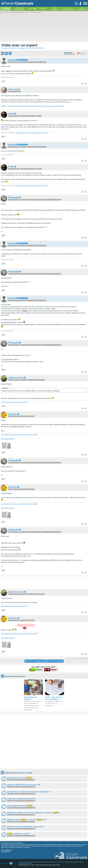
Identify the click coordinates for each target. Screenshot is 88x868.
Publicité (80, 862)
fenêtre (25, 311)
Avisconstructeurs (68, 9)
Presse (68, 862)
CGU (63, 862)
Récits (19, 9)
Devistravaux (54, 9)
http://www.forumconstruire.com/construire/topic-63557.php (32, 133)
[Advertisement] (44, 583)
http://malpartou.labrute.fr (8, 439)
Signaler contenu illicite (30, 862)
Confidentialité (22, 864)
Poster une (55, 661)
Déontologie (74, 862)
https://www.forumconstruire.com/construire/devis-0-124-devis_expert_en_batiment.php (35, 106)
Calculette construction (54, 862)
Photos (31, 9)
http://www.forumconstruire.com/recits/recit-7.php (15, 402)
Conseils (43, 9)
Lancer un (35, 661)
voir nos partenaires (6, 852)
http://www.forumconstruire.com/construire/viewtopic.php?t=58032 (19, 435)
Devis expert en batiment (31, 698)
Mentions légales (42, 862)
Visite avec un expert (19, 45)
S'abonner (82, 53)
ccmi (8, 71)
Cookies (29, 864)
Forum (5, 9)
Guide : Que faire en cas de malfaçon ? (53, 698)
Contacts (20, 862)
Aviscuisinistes (82, 9)
